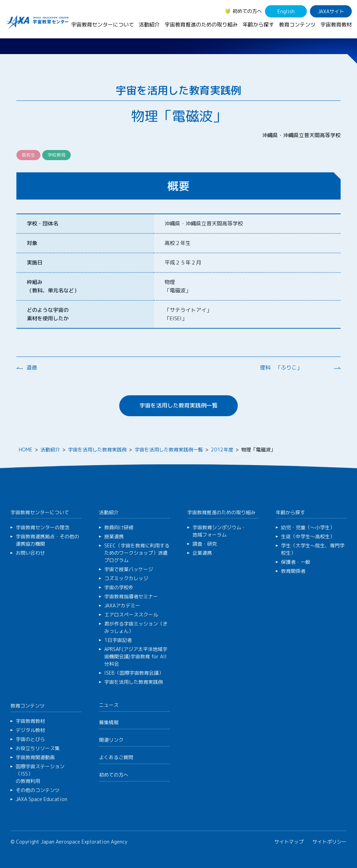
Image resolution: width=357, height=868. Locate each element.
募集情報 (109, 722)
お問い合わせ (30, 553)
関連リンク (111, 740)
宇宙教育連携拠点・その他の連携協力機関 (47, 540)
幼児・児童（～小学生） (308, 527)
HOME (26, 450)
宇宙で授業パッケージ (129, 569)
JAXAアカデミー (122, 605)
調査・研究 (205, 544)
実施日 (35, 263)
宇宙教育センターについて (102, 25)
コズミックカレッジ (126, 578)
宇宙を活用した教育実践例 (97, 450)
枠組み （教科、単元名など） (53, 286)
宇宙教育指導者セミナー (131, 596)
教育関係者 (293, 571)
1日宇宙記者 (118, 640)
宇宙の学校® (119, 587)
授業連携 (114, 536)
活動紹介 (149, 25)
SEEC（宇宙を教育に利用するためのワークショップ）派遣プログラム (137, 553)
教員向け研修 (119, 527)
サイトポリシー (329, 842)
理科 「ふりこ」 (281, 368)
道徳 (32, 368)
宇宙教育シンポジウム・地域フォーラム (219, 531)
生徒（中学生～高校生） (308, 536)
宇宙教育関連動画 (35, 757)
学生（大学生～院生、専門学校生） (313, 549)
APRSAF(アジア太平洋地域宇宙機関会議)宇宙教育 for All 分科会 (136, 656)
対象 (32, 243)
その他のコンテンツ (38, 790)
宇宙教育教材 (336, 25)
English (286, 11)
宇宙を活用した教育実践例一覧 (178, 405)
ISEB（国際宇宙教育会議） (134, 673)
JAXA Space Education (41, 799)
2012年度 (222, 450)
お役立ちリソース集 (38, 748)
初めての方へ (247, 11)
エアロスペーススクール (131, 615)
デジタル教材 (30, 730)
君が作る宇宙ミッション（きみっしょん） (136, 627)
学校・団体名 (43, 223)
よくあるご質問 (116, 757)
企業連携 (202, 553)
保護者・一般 (296, 562)
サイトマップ (289, 842)
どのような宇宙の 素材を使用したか (48, 314)
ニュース (109, 705)
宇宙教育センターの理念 (43, 527)
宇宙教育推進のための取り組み (201, 25)
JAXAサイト (331, 11)
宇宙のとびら (30, 739)
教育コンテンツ (297, 25)
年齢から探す (258, 25)
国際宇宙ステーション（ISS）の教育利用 (40, 774)
